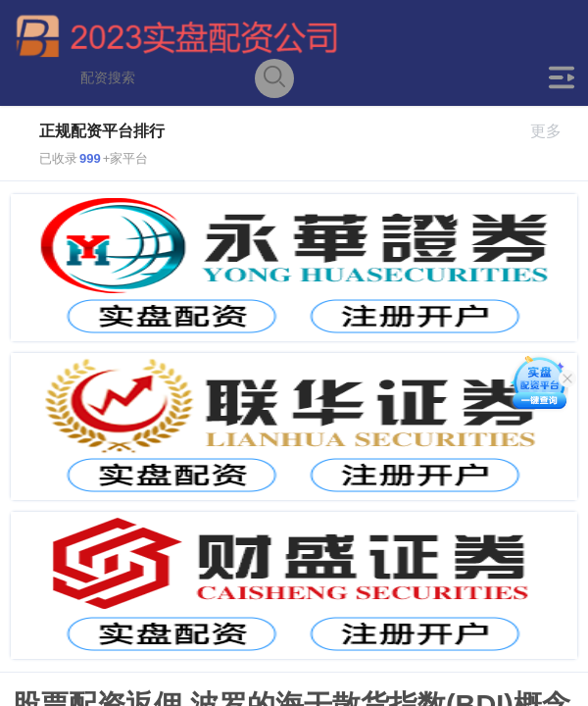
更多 (554, 131)
